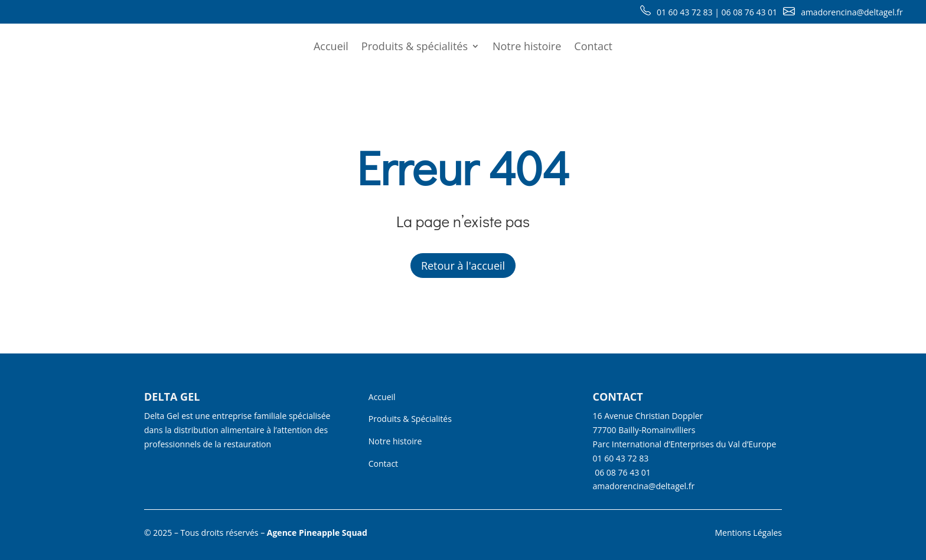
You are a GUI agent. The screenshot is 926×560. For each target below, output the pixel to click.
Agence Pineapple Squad (317, 533)
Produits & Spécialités (410, 419)
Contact (593, 46)
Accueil (331, 46)
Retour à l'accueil (463, 266)
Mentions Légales (748, 533)
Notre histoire (527, 46)
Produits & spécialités (415, 46)
